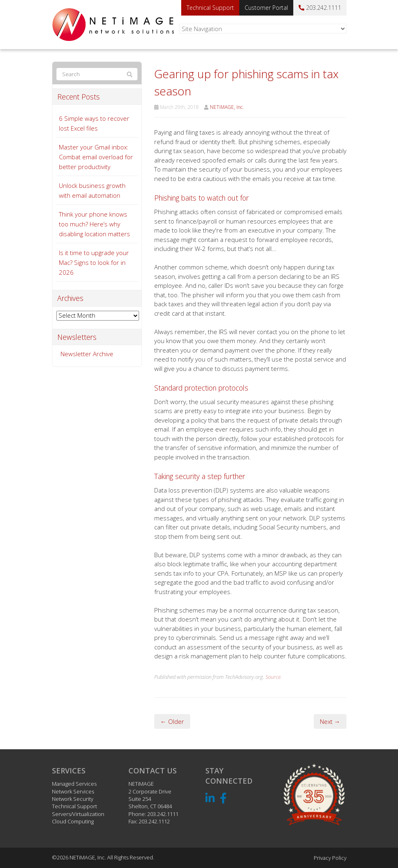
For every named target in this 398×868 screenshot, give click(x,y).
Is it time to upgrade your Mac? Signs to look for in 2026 (94, 262)
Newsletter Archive (87, 354)
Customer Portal (266, 8)
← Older (172, 721)
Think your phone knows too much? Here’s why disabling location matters (94, 224)
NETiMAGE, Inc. (227, 107)
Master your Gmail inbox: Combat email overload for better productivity (96, 157)
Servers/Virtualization (78, 814)
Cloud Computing (73, 821)
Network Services (73, 791)
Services (69, 771)
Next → (330, 721)
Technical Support (210, 8)
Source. (274, 677)
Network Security (73, 799)
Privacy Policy (330, 858)
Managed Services (74, 784)
